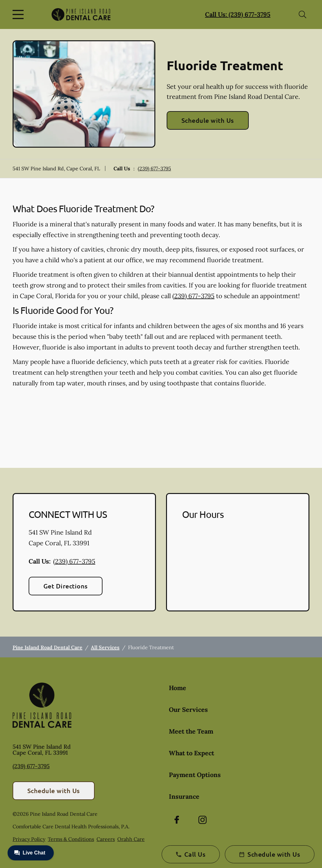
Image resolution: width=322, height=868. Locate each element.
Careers (106, 839)
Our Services (188, 709)
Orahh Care (131, 839)
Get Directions (66, 586)
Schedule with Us (208, 120)
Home (178, 688)
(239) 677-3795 (154, 168)
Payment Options (195, 775)
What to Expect (192, 753)
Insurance (184, 796)
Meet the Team (191, 731)
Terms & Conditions (71, 839)
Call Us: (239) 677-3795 (238, 14)
